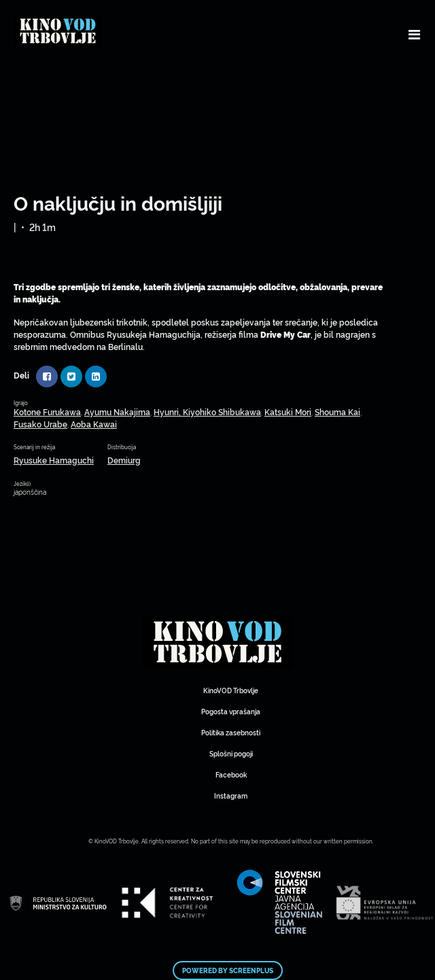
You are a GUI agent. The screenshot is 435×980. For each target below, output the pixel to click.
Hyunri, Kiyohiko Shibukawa (207, 412)
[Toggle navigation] (414, 34)
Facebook (231, 774)
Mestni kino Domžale (217, 642)
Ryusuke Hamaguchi (54, 460)
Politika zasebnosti (231, 732)
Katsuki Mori (288, 412)
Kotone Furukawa (47, 412)
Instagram (231, 795)
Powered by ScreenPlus (228, 970)
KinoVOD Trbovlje (231, 690)
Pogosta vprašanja (231, 711)
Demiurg (124, 460)
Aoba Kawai (94, 424)
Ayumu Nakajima (117, 412)
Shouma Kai (337, 412)
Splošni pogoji (231, 753)
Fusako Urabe (40, 424)
